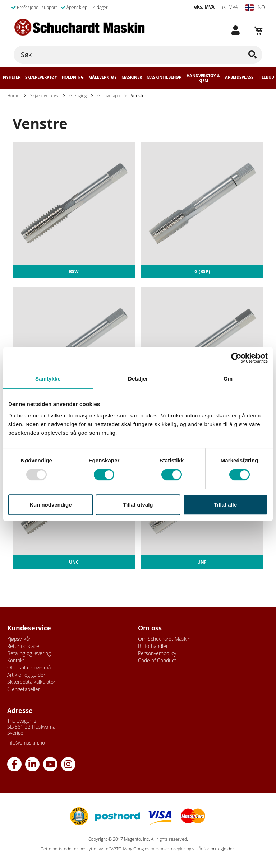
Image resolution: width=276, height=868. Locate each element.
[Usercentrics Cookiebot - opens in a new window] (236, 358)
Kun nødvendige (51, 505)
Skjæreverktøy (41, 77)
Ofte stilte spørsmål (29, 668)
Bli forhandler (153, 646)
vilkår (197, 849)
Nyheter (12, 77)
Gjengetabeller (24, 689)
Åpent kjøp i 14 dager (84, 7)
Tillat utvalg (138, 505)
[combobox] (138, 55)
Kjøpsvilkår (19, 639)
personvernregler (168, 849)
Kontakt (16, 660)
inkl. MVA (229, 7)
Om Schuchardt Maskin (164, 639)
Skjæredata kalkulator (31, 682)
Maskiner (132, 77)
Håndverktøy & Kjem (203, 78)
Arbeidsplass (239, 77)
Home (13, 95)
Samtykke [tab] (48, 379)
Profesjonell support (34, 7)
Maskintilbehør (164, 77)
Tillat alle (225, 505)
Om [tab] (228, 379)
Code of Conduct (157, 660)
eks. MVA (204, 7)
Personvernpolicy (157, 653)
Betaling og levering (29, 653)
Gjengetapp (109, 95)
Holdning (73, 77)
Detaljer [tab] (138, 379)
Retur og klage (23, 646)
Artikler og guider (26, 675)
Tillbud (266, 77)
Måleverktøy (103, 77)
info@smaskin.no (26, 743)
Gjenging (78, 95)
